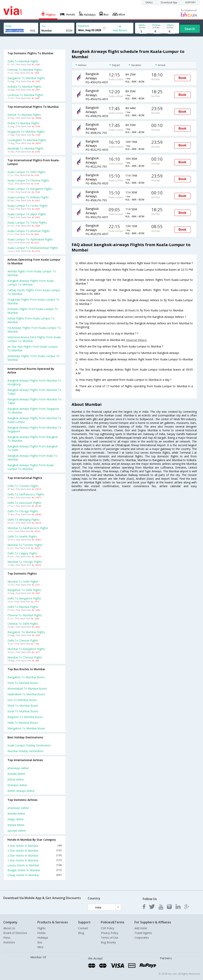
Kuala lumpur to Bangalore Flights (30, 189)
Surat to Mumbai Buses (23, 711)
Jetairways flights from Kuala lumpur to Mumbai (34, 358)
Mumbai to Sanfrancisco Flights (28, 528)
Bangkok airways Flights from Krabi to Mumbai (32, 458)
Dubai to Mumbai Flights (23, 123)
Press (7, 938)
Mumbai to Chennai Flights (25, 657)
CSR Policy (107, 928)
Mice (40, 947)
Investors (9, 942)
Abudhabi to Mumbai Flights (26, 148)
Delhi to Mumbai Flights (23, 61)
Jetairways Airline (18, 768)
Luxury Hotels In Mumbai (35, 865)
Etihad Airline (16, 779)
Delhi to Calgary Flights (22, 553)
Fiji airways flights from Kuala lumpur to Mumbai (34, 330)
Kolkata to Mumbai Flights (24, 87)
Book (182, 78)
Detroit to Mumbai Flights (24, 115)
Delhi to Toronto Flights (23, 486)
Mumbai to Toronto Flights (25, 545)
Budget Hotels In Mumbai (35, 870)
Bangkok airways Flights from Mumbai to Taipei (34, 401)
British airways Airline (21, 791)
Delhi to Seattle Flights (22, 536)
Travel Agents (143, 933)
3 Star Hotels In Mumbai (35, 851)
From (8, 26)
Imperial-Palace (136, 340)
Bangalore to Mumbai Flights (26, 78)
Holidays (43, 938)
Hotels (42, 933)
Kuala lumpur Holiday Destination (29, 745)
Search (190, 29)
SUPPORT (190, 2)
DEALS (149, 2)
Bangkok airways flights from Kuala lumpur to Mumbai (31, 283)
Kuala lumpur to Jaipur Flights (27, 214)
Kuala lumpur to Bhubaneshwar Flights (33, 248)
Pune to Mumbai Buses (23, 683)
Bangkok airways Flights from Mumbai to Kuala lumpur (34, 420)
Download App (169, 2)
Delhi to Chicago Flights (23, 511)
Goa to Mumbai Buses (22, 700)
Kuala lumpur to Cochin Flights (28, 206)
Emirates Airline (17, 785)
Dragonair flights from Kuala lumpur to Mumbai (33, 301)
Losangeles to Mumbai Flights (27, 140)
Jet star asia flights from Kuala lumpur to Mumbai (33, 348)
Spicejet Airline (17, 831)
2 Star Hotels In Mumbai (35, 855)
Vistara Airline (16, 825)
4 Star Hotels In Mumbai (35, 846)
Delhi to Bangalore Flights (24, 598)
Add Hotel (141, 928)
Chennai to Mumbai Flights (25, 70)
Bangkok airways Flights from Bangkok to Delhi (33, 448)
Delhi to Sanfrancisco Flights (26, 494)
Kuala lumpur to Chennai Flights (28, 180)
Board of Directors (15, 933)
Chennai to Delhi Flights (23, 624)
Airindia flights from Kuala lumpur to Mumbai (32, 273)
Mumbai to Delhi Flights (23, 582)
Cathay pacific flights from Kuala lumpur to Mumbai (34, 292)
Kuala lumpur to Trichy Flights (27, 223)
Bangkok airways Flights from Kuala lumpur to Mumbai (31, 467)
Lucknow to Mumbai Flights (25, 95)
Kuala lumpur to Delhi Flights (27, 172)
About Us (9, 928)
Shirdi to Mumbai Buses (23, 706)
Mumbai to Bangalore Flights (26, 649)
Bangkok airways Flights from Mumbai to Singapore (34, 429)
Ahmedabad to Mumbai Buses (27, 689)
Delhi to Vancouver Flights (24, 503)
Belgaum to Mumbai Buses (25, 717)
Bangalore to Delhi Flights (24, 590)
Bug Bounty (108, 942)
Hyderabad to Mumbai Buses (26, 694)
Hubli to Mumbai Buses (23, 723)
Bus (40, 942)
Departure (84, 26)
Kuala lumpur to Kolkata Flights (28, 197)
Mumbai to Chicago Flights (25, 562)
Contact (83, 928)
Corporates (142, 938)
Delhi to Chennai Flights (23, 640)
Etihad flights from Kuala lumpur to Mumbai (31, 320)
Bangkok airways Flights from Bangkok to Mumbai (33, 439)
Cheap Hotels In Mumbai (35, 875)
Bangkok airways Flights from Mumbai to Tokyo (34, 392)
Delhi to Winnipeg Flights (23, 520)
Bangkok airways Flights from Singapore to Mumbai (33, 411)
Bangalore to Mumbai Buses (26, 677)
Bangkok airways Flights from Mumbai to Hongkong (34, 382)
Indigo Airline (16, 819)
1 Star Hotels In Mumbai (35, 860)
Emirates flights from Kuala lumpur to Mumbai (33, 311)
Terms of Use (110, 938)
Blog (81, 933)
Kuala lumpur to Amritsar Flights (29, 231)
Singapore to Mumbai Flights (26, 132)
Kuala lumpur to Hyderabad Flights (30, 239)
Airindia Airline (16, 774)
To (43, 26)
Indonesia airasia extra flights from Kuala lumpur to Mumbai (34, 339)
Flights (42, 928)
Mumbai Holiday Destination (25, 751)
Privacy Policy (109, 933)
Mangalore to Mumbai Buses (26, 728)
